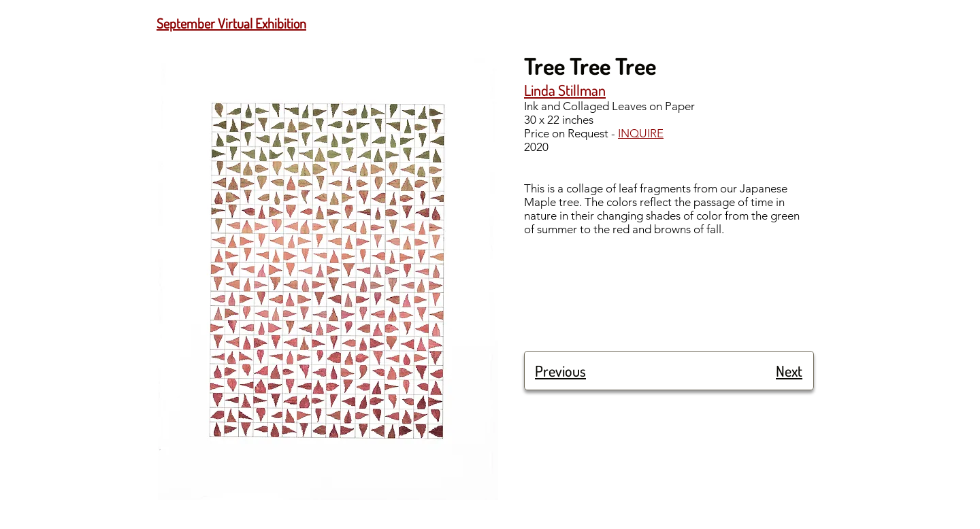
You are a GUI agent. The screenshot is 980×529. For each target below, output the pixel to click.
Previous (560, 371)
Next (789, 371)
